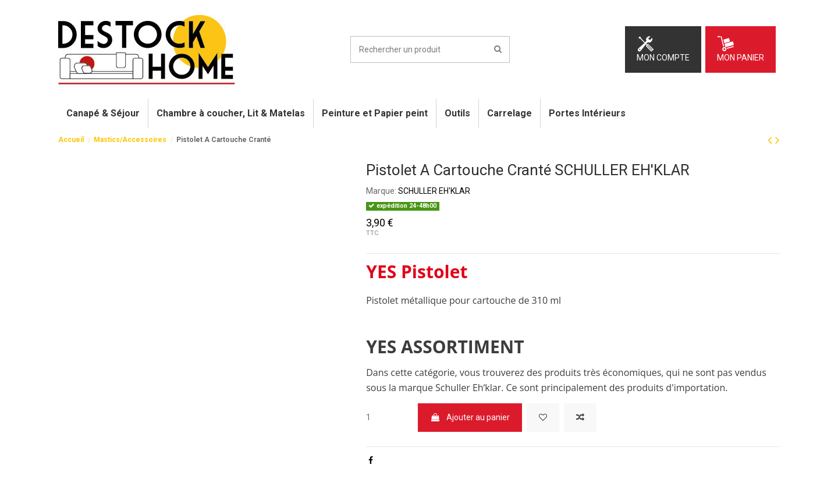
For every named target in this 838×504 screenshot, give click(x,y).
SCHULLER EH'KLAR (434, 191)
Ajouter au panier (470, 417)
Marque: (381, 191)
